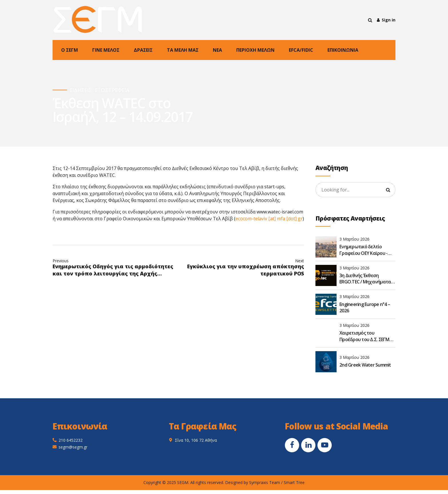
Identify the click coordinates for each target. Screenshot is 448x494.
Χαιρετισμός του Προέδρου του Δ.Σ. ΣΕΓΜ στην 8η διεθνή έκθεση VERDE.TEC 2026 (364, 336)
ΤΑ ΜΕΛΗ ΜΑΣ (183, 50)
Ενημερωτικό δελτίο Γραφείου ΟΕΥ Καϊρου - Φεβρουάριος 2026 (363, 250)
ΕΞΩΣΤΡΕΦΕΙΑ (112, 90)
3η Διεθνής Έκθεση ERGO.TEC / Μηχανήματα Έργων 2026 (365, 279)
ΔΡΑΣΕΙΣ (143, 50)
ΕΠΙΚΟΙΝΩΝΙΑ (343, 50)
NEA (217, 50)
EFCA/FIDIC (301, 50)
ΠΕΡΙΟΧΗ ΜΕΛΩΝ (255, 50)
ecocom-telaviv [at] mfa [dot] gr (269, 219)
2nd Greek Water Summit (365, 365)
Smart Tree (294, 482)
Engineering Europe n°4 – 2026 (365, 307)
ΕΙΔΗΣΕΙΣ (81, 90)
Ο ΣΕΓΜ (70, 50)
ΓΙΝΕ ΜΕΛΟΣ (106, 50)
